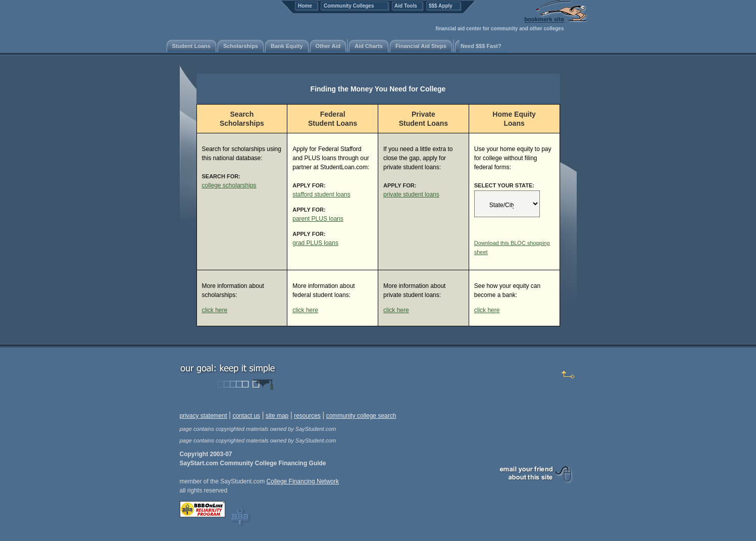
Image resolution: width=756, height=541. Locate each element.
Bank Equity (287, 46)
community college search (361, 416)
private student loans (411, 194)
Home (305, 6)
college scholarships (229, 185)
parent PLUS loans (318, 219)
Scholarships (241, 46)
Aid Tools (406, 6)
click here (215, 310)
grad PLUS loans (315, 243)
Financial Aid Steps (421, 46)
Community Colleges (349, 6)
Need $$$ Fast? (481, 46)
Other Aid (328, 46)
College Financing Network (303, 481)
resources (307, 416)
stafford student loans (321, 194)
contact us (246, 416)
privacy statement (204, 416)
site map (277, 416)
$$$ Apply (441, 6)
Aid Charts (369, 46)
